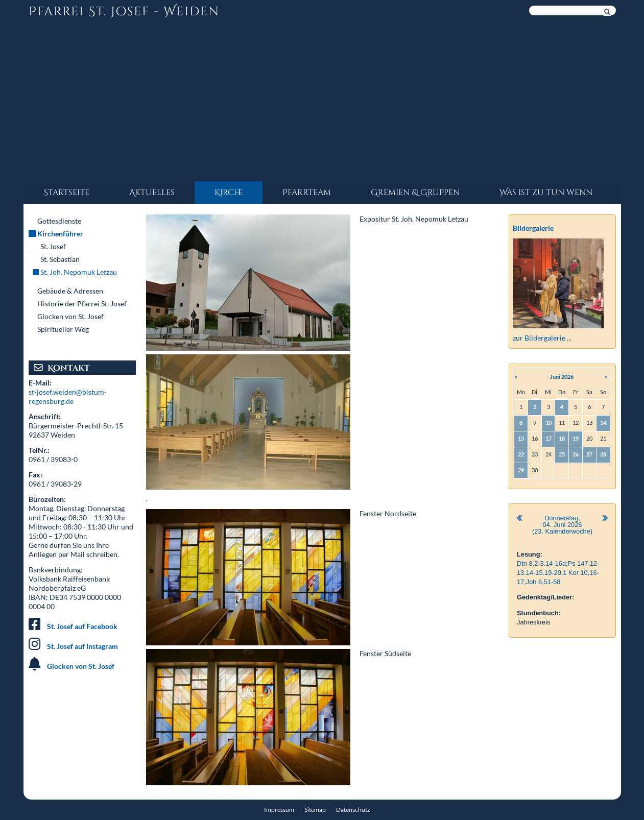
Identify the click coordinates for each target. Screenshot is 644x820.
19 (576, 438)
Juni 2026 (562, 377)
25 (562, 454)
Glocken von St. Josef (81, 666)
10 (548, 423)
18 (562, 438)
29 (521, 470)
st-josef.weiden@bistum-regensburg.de (68, 396)
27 (589, 454)
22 (521, 454)
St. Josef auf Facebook (82, 626)
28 (603, 454)
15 (521, 438)
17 (548, 438)
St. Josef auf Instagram (82, 646)
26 (576, 454)
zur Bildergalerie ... (542, 338)
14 (603, 423)
